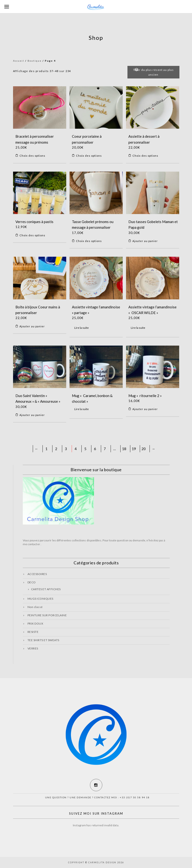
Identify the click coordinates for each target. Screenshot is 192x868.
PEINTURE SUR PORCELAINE (47, 615)
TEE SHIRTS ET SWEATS (43, 640)
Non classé (35, 607)
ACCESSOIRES (37, 574)
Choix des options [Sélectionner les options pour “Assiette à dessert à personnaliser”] (145, 156)
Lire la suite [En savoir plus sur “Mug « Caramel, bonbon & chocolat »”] (82, 409)
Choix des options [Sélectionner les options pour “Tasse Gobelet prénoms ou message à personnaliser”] (89, 241)
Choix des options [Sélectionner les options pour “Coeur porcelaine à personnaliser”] (89, 156)
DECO (32, 582)
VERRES (33, 648)
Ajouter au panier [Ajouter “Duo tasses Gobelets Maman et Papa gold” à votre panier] (145, 241)
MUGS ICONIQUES (40, 599)
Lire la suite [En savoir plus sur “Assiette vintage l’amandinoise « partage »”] (82, 328)
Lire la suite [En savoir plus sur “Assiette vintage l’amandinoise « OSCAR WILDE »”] (138, 328)
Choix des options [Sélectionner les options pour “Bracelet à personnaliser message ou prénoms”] (32, 156)
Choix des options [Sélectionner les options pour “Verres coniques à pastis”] (32, 235)
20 (144, 449)
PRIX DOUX (35, 624)
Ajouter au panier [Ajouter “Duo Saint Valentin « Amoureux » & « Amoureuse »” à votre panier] (32, 415)
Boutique (35, 61)
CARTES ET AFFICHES (46, 589)
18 (124, 449)
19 (134, 449)
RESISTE (33, 632)
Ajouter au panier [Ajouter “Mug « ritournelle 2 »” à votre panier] (145, 409)
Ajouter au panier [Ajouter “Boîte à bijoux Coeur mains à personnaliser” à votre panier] (32, 326)
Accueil (19, 61)
